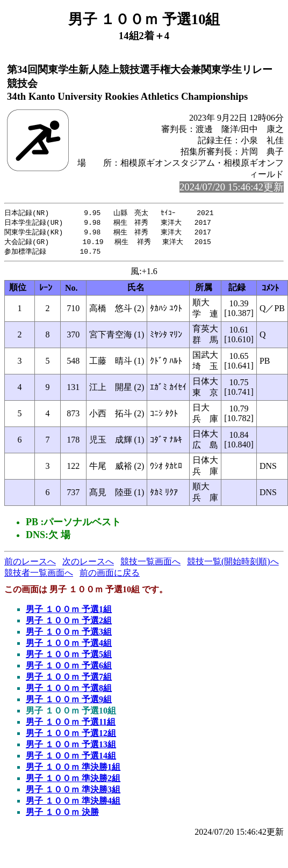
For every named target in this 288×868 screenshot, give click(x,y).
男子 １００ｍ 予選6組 (69, 668)
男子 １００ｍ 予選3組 (69, 634)
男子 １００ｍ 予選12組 (71, 736)
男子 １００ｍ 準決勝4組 (73, 803)
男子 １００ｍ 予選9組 (69, 702)
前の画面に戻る (110, 575)
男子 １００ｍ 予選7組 (69, 679)
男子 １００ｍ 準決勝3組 (73, 792)
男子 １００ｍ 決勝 (62, 815)
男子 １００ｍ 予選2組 (69, 623)
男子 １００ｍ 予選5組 (69, 657)
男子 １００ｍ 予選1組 (69, 612)
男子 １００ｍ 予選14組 (71, 758)
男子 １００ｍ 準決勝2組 (73, 781)
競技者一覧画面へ (39, 575)
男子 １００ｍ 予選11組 (71, 724)
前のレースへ (30, 564)
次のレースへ (88, 564)
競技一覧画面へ (150, 564)
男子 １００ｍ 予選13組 (71, 747)
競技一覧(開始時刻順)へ (233, 564)
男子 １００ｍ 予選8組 (69, 691)
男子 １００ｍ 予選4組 (69, 646)
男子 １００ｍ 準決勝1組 (73, 770)
